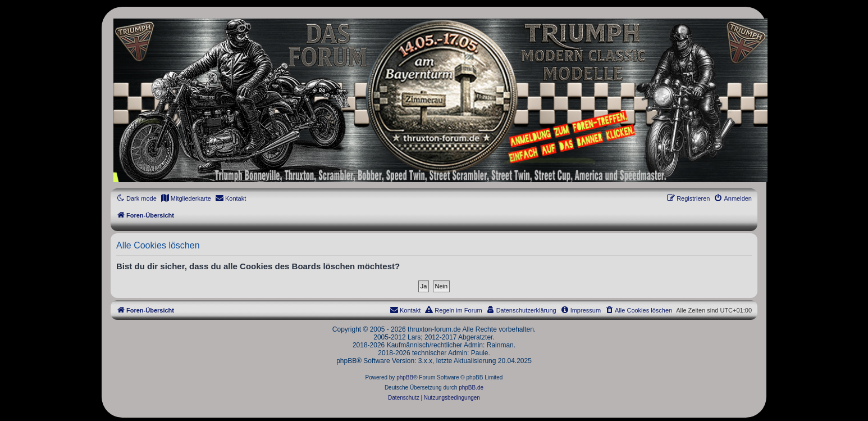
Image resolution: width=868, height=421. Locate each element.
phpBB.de (471, 388)
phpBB (405, 377)
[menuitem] (186, 198)
